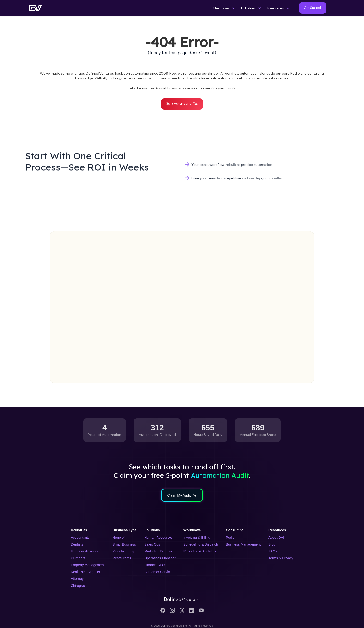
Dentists (77, 544)
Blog (272, 544)
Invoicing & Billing (197, 538)
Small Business (124, 544)
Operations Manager (160, 558)
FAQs (273, 551)
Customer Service (158, 572)
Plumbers (78, 558)
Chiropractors (81, 586)
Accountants (80, 538)
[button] (224, 8)
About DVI (276, 538)
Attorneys (78, 579)
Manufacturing (123, 551)
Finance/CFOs (155, 565)
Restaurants (122, 558)
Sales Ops (152, 544)
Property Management (88, 565)
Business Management (243, 544)
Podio (230, 538)
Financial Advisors (85, 551)
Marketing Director (158, 551)
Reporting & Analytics (200, 551)
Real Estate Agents (85, 572)
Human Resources (158, 538)
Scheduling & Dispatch (201, 544)
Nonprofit (119, 538)
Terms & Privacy (281, 558)
